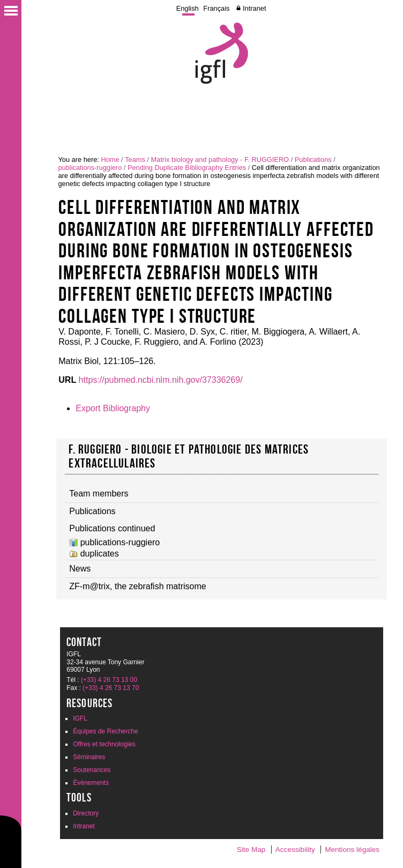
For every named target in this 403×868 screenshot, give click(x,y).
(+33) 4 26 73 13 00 (109, 680)
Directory (86, 813)
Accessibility (295, 850)
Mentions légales (352, 850)
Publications (313, 159)
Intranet (254, 8)
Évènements (91, 783)
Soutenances (92, 770)
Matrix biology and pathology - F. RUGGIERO (220, 159)
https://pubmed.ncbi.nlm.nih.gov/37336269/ (161, 380)
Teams (135, 159)
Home (110, 159)
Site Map (251, 850)
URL (67, 380)
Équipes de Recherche (105, 731)
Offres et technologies (104, 744)
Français (216, 8)
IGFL (80, 718)
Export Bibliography (113, 408)
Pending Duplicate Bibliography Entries (187, 168)
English (188, 8)
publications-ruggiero (90, 168)
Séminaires (89, 757)
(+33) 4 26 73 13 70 (111, 688)
